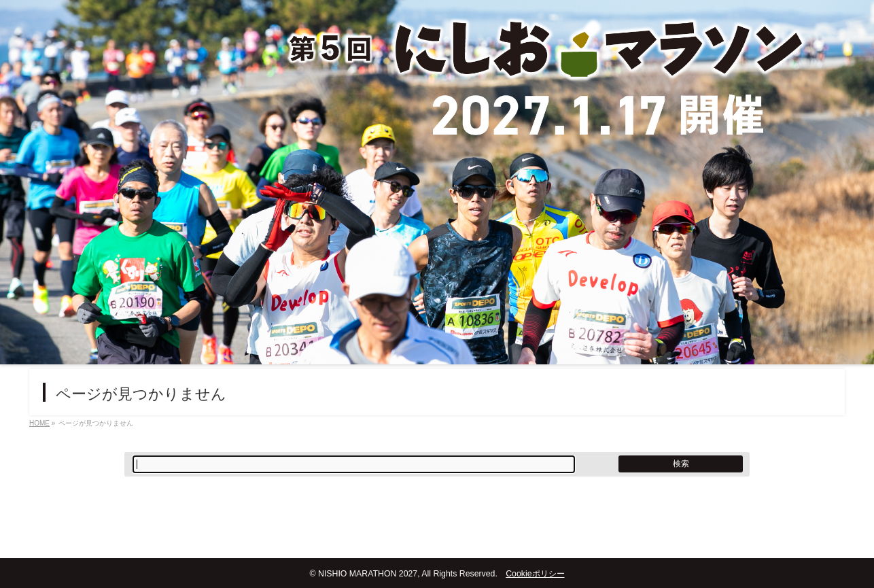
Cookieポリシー (535, 574)
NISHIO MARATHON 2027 (368, 574)
